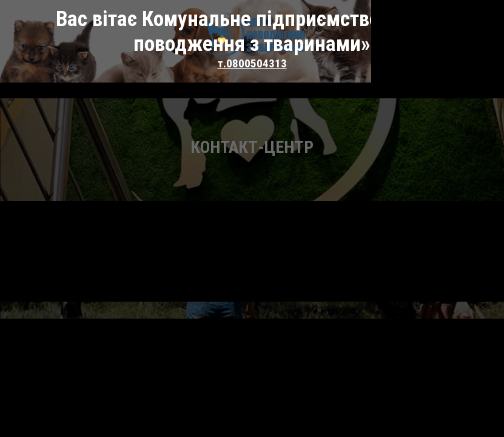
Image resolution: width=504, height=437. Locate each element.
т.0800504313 (252, 39)
